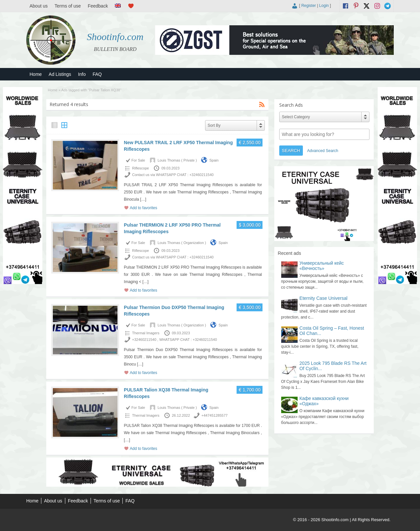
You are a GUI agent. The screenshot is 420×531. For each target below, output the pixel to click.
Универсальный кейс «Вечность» (322, 266)
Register (309, 6)
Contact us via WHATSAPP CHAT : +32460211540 (173, 175)
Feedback (98, 6)
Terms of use (68, 6)
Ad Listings (60, 74)
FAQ (97, 74)
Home (36, 74)
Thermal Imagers (146, 333)
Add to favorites (144, 208)
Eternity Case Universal (324, 298)
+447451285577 (215, 415)
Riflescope (141, 168)
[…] (143, 199)
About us (39, 6)
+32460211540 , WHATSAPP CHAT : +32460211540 (175, 340)
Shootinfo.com (115, 37)
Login (324, 6)
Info (82, 74)
